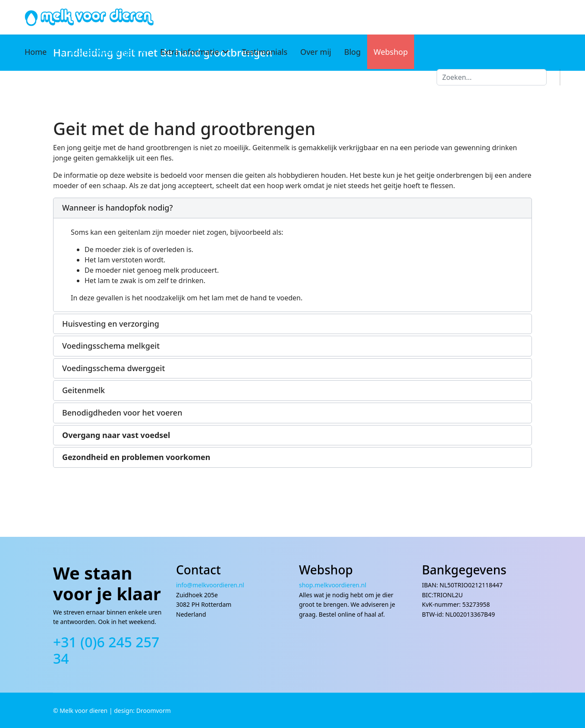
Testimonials (265, 52)
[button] (292, 208)
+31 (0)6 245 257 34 (106, 650)
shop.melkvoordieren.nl (333, 585)
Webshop (391, 52)
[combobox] (492, 77)
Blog (352, 52)
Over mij (316, 52)
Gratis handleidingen (98, 52)
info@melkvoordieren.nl (211, 585)
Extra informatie (189, 52)
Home (36, 52)
